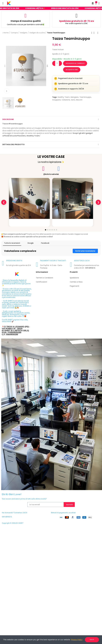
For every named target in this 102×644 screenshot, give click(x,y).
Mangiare (75, 97)
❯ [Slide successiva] (98, 202)
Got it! (92, 640)
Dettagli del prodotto (14, 144)
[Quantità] (57, 63)
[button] (5, 66)
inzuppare (57, 100)
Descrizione (8, 119)
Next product (98, 33)
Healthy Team (64, 97)
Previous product (92, 33)
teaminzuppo (85, 97)
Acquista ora (72, 70)
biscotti (79, 100)
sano (73, 100)
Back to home (95, 33)
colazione (66, 100)
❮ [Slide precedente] (4, 202)
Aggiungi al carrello (75, 63)
